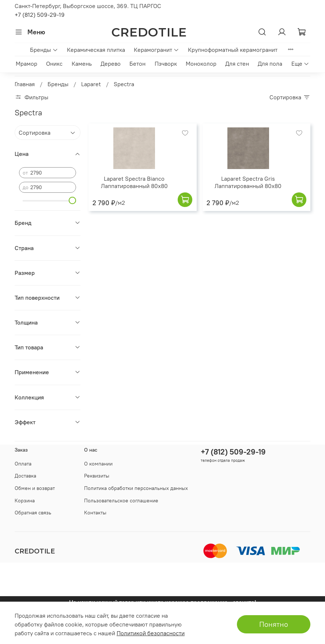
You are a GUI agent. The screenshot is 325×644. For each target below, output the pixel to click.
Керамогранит (156, 50)
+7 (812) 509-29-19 (40, 15)
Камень (82, 64)
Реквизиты (97, 476)
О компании (98, 464)
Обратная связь (33, 513)
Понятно (274, 624)
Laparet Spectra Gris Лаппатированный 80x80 (248, 182)
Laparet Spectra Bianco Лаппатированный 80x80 (134, 182)
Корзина (25, 501)
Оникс (54, 64)
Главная (25, 84)
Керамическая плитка (96, 50)
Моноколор (201, 64)
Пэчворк (166, 64)
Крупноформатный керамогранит (233, 50)
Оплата (23, 464)
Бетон (137, 64)
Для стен (237, 64)
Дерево (111, 64)
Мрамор (27, 64)
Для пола (270, 64)
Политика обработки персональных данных (136, 488)
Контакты (95, 513)
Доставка (25, 476)
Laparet (91, 84)
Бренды (44, 50)
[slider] (72, 200)
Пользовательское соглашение (121, 501)
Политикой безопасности (151, 633)
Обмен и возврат (35, 488)
